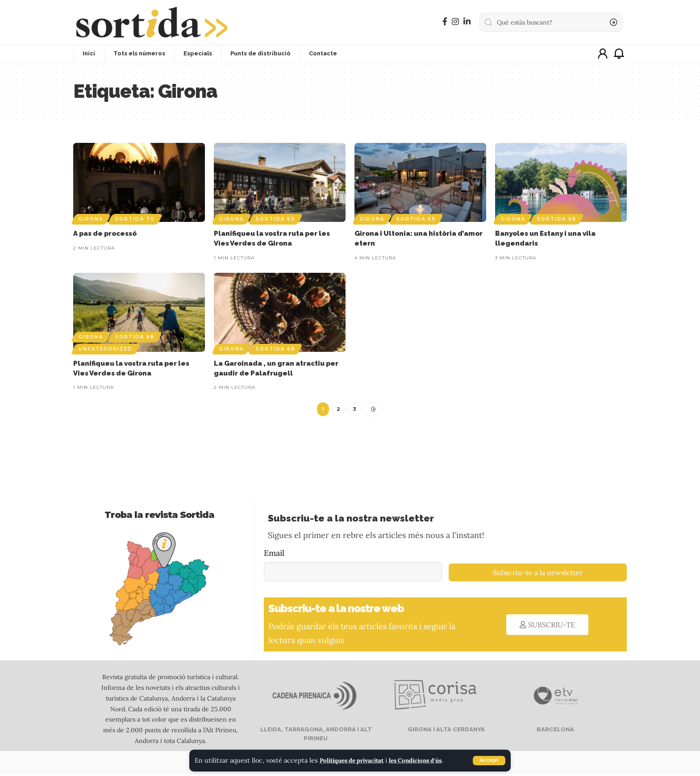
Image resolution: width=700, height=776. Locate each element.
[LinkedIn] (467, 22)
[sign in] (603, 54)
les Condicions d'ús (427, 761)
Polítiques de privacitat (356, 761)
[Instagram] (455, 22)
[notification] (619, 54)
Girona (91, 219)
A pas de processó (105, 234)
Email (274, 554)
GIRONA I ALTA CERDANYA (446, 731)
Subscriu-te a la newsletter (538, 574)
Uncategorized (106, 349)
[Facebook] (445, 22)
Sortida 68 (557, 219)
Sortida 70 (135, 219)
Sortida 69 (275, 219)
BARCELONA (555, 731)
